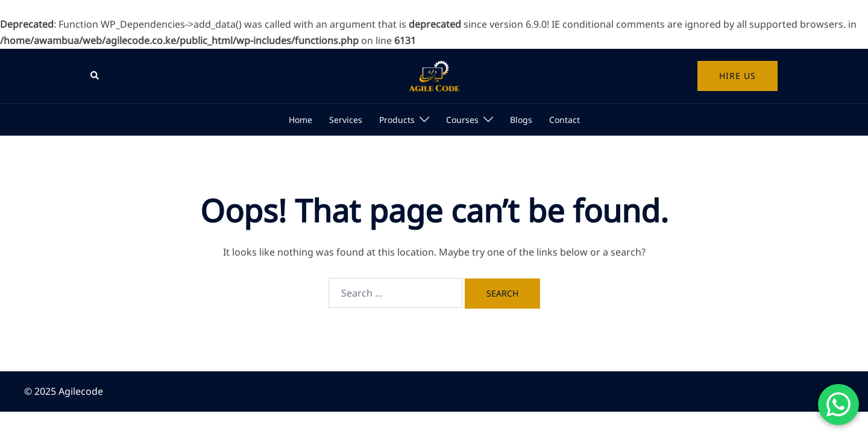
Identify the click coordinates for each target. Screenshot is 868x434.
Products (397, 120)
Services (346, 120)
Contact (565, 120)
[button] (95, 76)
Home (300, 120)
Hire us (737, 76)
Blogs (521, 120)
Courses (462, 120)
